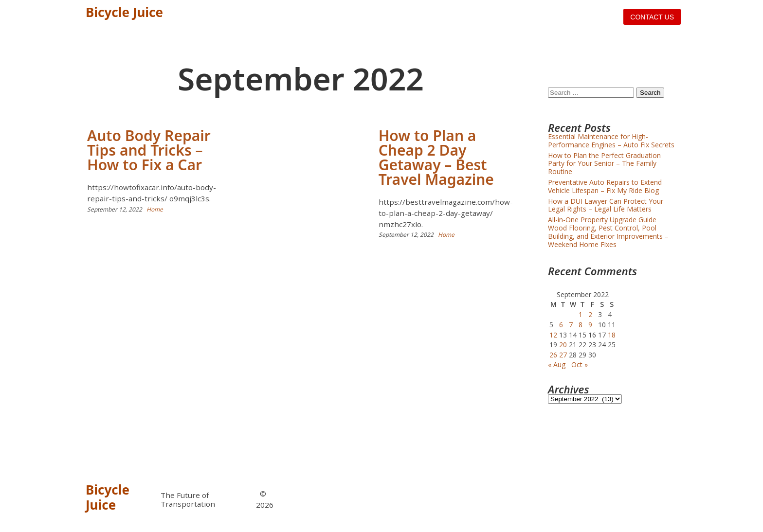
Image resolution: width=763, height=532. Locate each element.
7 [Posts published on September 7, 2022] (571, 325)
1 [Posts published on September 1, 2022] (581, 314)
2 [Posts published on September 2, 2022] (590, 314)
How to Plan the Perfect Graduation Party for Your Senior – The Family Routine (604, 164)
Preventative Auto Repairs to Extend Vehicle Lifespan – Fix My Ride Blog (605, 186)
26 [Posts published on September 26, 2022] (553, 355)
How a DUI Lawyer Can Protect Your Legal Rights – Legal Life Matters (606, 205)
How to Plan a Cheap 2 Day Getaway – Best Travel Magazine (436, 157)
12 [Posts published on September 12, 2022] (553, 335)
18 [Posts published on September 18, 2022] (612, 335)
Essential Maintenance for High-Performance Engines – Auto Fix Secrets (611, 141)
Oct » (580, 364)
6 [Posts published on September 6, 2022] (561, 325)
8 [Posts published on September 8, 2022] (581, 325)
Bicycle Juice (124, 12)
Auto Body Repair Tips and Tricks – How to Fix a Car (149, 150)
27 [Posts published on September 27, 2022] (563, 355)
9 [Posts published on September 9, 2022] (590, 325)
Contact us (652, 17)
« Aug (557, 364)
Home (155, 209)
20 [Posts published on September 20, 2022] (563, 345)
